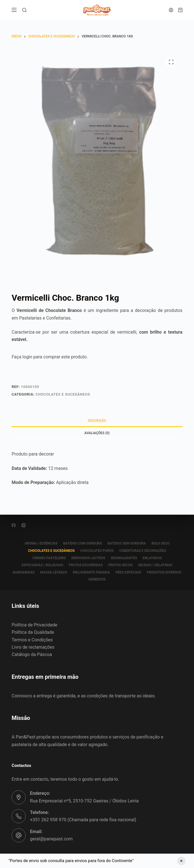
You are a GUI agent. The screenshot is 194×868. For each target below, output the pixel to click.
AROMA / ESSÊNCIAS (41, 543)
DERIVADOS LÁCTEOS (88, 558)
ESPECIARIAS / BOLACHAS (43, 565)
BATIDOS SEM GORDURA (127, 543)
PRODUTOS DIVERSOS (164, 572)
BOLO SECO (160, 543)
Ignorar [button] (181, 861)
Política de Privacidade (34, 625)
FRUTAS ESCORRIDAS (86, 565)
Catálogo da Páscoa (32, 654)
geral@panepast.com (51, 839)
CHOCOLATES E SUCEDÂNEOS (63, 394)
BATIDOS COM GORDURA (83, 543)
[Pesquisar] (24, 10)
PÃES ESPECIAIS (128, 572)
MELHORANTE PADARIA (91, 572)
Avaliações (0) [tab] (97, 433)
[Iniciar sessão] (171, 10)
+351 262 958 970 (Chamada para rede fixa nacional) (83, 820)
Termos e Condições (32, 640)
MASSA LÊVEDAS (54, 572)
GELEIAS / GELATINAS (155, 565)
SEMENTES (97, 579)
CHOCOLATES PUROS (97, 551)
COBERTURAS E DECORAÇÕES (143, 551)
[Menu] (14, 10)
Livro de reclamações (33, 647)
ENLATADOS (152, 558)
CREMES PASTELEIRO (49, 558)
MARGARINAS (24, 572)
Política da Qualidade (33, 632)
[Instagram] (24, 525)
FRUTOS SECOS (120, 565)
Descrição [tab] (97, 421)
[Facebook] (14, 525)
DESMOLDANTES (124, 558)
